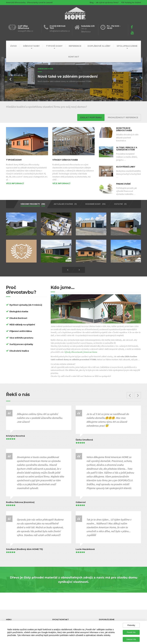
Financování (123, 184)
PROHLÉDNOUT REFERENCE (123, 117)
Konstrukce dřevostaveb (124, 129)
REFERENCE (75, 46)
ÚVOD (13, 46)
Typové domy (14, 160)
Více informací (15, 183)
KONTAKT (74, 57)
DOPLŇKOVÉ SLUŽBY (99, 46)
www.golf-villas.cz (25, 31)
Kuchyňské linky (126, 167)
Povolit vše (131, 632)
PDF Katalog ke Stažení (131, 2)
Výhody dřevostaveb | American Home (81, 350)
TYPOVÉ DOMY (54, 46)
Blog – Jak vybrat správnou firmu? (104, 2)
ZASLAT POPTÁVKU (91, 117)
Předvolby (131, 625)
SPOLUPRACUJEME (127, 46)
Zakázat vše (131, 639)
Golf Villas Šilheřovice (23, 27)
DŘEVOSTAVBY (31, 46)
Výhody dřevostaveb (65, 160)
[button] (11, 79)
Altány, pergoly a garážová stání (127, 149)
